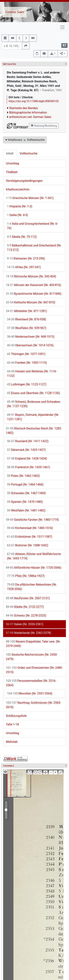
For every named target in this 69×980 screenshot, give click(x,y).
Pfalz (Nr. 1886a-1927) (26, 576)
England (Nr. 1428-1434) (27, 458)
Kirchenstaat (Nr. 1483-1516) (30, 528)
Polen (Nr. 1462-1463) (23, 476)
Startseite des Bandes (24, 108)
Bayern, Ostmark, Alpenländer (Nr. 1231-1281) (33, 417)
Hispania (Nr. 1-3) (20, 206)
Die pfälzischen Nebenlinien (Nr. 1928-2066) (32, 587)
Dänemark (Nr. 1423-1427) (26, 450)
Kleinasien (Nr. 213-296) (26, 259)
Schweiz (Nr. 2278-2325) (26, 616)
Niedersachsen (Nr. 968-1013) (31, 337)
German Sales (15, 12)
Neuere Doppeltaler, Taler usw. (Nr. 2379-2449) (33, 644)
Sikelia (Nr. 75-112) (22, 237)
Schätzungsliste (16, 716)
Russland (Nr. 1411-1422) (28, 441)
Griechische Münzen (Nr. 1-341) (30, 198)
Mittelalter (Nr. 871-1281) (26, 311)
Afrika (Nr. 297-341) (24, 267)
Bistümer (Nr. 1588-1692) (28, 545)
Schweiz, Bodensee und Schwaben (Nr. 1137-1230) (34, 404)
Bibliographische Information (28, 113)
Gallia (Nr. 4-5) (17, 215)
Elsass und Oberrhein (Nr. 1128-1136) (33, 393)
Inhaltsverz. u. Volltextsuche (25, 140)
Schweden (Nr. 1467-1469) (26, 493)
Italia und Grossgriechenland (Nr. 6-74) (32, 226)
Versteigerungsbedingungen (24, 181)
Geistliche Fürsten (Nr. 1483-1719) (32, 520)
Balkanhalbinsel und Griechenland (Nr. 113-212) (34, 248)
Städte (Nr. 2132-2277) (25, 607)
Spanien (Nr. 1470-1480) (25, 502)
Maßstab (12, 742)
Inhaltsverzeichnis (18, 189)
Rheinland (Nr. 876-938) (26, 319)
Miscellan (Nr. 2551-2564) (30, 693)
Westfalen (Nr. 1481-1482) (26, 510)
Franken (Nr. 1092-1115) (27, 363)
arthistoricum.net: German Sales (30, 117)
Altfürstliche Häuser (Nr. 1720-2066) (34, 568)
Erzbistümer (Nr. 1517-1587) (30, 537)
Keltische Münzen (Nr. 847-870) (31, 302)
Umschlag (12, 163)
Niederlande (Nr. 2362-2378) (28, 633)
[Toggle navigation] (62, 27)
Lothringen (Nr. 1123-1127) (27, 384)
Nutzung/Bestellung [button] (44, 126)
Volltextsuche (29, 153)
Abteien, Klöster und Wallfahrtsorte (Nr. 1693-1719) (34, 556)
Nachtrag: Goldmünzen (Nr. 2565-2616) (33, 705)
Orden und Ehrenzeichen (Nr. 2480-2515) (34, 670)
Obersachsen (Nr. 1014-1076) (30, 345)
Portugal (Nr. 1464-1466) (25, 484)
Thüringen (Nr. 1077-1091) (26, 354)
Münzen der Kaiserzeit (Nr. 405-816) (33, 285)
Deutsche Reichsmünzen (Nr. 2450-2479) (32, 657)
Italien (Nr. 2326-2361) (25, 624)
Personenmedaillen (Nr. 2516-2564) (31, 683)
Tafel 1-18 (12, 724)
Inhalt (10, 153)
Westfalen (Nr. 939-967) (27, 328)
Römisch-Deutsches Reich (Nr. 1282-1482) (34, 431)
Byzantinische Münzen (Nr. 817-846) (34, 294)
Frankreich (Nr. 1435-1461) (29, 467)
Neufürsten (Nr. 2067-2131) (28, 598)
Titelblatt (12, 172)
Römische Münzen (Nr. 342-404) (31, 276)
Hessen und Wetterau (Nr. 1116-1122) (32, 374)
